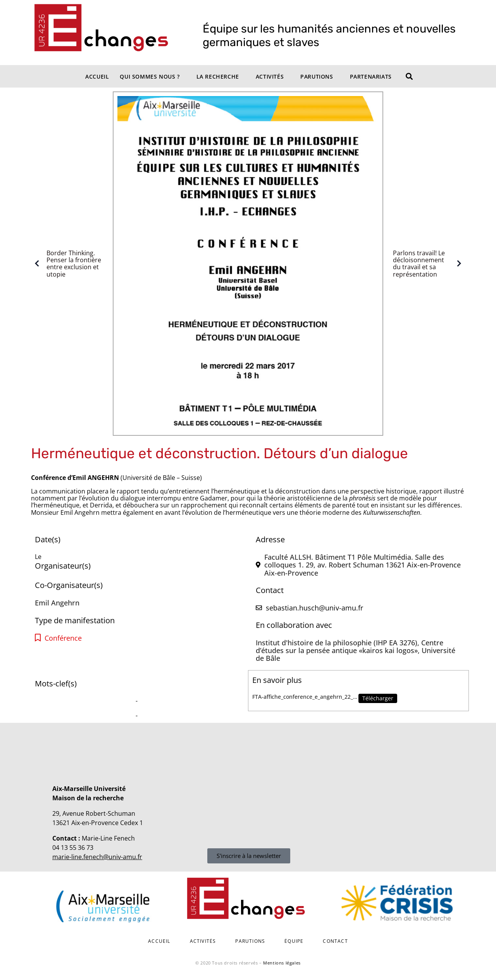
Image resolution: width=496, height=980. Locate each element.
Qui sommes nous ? (150, 77)
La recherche (218, 77)
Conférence (63, 638)
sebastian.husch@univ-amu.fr (314, 608)
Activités (270, 77)
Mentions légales (282, 963)
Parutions (317, 77)
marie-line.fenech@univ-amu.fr (97, 857)
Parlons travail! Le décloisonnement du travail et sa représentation (429, 264)
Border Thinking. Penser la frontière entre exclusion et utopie (66, 264)
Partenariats (371, 77)
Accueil (97, 77)
